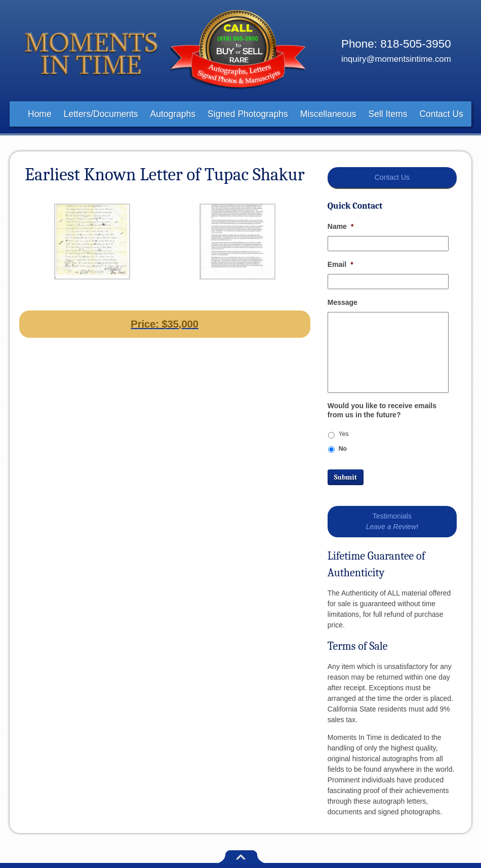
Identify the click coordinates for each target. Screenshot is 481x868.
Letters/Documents (101, 114)
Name (341, 226)
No (343, 449)
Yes (344, 434)
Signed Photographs (248, 114)
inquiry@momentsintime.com (396, 59)
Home (40, 114)
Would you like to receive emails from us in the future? (382, 410)
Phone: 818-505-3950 (396, 44)
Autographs (173, 114)
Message (343, 302)
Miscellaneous (328, 114)
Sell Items (388, 114)
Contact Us (441, 114)
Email (340, 264)
